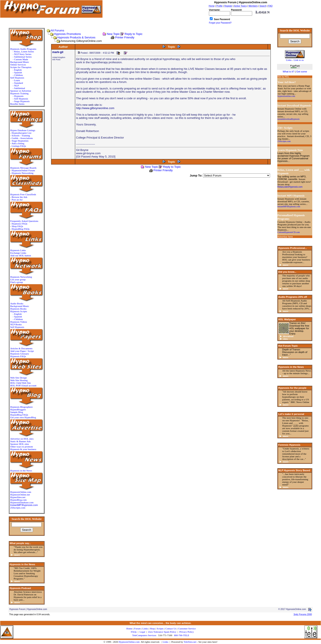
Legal (142, 632)
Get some (302, 72)
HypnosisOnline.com (129, 642)
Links (166, 642)
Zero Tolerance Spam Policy (162, 632)
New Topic (113, 34)
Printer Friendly (125, 37)
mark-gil (58, 52)
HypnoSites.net (18, 497)
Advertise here (285, 237)
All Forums (57, 30)
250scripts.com (18, 508)
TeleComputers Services (144, 635)
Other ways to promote (22, 447)
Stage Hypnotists (20, 141)
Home (129, 629)
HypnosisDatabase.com (22, 502)
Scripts (160, 629)
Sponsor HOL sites (20, 444)
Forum (137, 629)
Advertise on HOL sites (22, 439)
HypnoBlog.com (18, 500)
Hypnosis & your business (23, 449)
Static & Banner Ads (20, 441)
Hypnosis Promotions (67, 34)
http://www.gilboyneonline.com (95, 108)
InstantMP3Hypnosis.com (289, 206)
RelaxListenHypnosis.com (290, 187)
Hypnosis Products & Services (76, 37)
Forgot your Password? (220, 23)
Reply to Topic (134, 34)
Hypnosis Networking (23, 173)
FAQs (134, 632)
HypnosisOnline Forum (23, 170)
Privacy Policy (187, 632)
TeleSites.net (190, 642)
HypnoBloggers (18, 409)
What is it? (289, 72)
